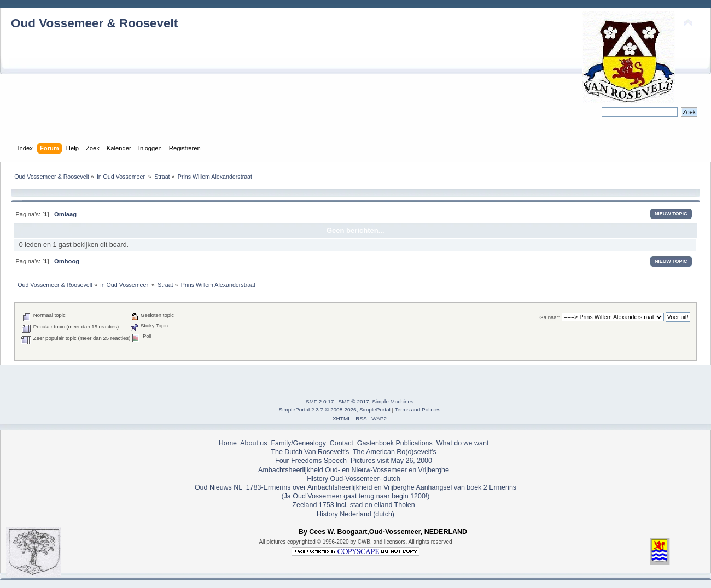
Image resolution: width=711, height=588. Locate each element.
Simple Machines (393, 401)
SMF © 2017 (354, 401)
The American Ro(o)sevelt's (395, 452)
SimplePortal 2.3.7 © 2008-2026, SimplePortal (335, 410)
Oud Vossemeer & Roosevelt (94, 23)
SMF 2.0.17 (320, 401)
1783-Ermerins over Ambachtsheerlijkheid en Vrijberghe (329, 487)
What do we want (463, 443)
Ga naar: (549, 317)
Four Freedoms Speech (311, 461)
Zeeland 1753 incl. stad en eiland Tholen (353, 505)
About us (253, 443)
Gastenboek (375, 443)
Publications (414, 443)
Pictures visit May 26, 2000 (391, 461)
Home (228, 443)
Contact (342, 443)
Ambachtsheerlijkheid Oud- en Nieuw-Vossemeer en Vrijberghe (354, 470)
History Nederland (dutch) (355, 514)
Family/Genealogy (298, 443)
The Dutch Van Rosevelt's (310, 452)
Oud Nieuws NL (218, 487)
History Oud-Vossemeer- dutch (353, 479)
